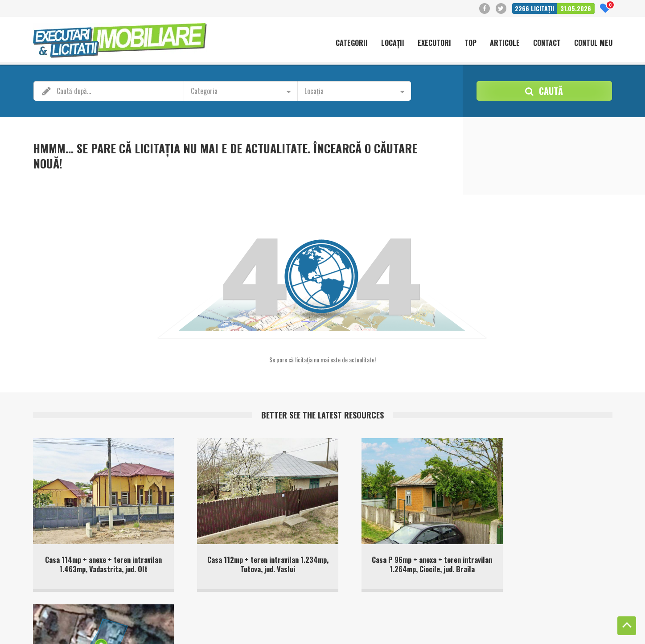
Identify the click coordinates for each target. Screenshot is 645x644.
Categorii (352, 43)
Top (470, 43)
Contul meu (593, 43)
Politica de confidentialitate (554, 621)
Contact (547, 43)
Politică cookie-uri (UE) (487, 621)
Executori (434, 43)
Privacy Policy (166, 630)
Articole (505, 43)
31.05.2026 (576, 8)
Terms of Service (205, 630)
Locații (393, 43)
